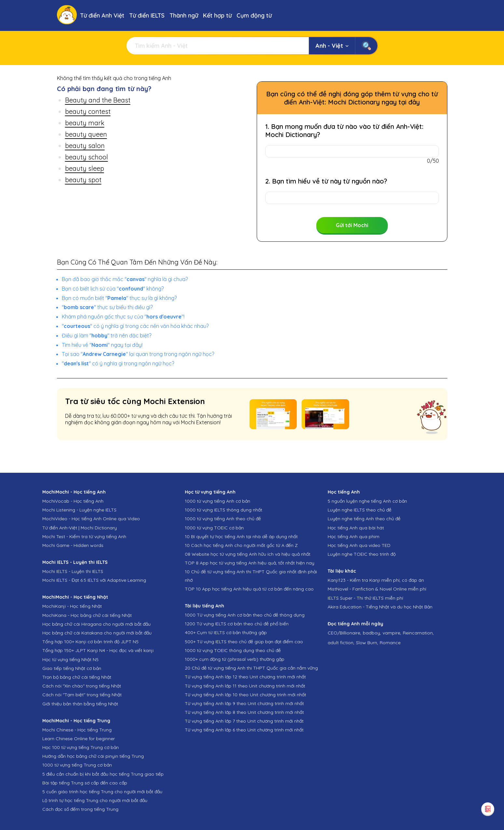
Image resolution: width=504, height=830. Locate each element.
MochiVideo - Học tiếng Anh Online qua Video (91, 519)
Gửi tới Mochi (352, 225)
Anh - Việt (332, 46)
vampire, (392, 633)
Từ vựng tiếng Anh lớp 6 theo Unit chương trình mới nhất (244, 730)
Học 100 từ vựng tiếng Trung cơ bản (81, 747)
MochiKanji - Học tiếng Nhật (72, 606)
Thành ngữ (184, 15)
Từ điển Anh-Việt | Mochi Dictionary (80, 528)
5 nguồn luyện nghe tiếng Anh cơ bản (367, 501)
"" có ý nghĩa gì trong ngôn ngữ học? (118, 363)
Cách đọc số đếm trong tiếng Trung (80, 809)
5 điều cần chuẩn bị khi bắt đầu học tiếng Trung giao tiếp (103, 774)
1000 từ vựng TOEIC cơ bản (214, 528)
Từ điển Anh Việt (102, 15)
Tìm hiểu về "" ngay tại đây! (102, 345)
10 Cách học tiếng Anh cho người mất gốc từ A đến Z (241, 545)
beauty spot (83, 180)
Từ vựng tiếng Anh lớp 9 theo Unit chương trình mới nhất (244, 703)
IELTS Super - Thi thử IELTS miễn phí (365, 598)
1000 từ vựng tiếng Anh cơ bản (218, 501)
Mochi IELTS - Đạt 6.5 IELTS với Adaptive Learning (94, 580)
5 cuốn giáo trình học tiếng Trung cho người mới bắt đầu (102, 792)
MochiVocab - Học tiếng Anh (73, 501)
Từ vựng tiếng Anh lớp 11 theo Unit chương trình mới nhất (245, 686)
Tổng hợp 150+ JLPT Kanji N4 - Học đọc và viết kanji (98, 650)
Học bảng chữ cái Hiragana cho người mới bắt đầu (96, 624)
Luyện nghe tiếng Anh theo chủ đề (364, 519)
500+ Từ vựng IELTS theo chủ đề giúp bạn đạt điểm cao (244, 642)
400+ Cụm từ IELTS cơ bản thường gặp (226, 633)
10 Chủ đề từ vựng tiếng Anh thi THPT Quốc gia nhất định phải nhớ (251, 576)
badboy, (372, 633)
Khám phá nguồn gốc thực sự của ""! (123, 317)
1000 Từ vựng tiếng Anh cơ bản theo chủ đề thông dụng (245, 615)
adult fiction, (341, 643)
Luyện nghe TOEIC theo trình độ (362, 554)
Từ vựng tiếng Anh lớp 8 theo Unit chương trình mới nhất (244, 712)
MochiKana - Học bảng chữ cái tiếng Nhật (87, 615)
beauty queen (86, 134)
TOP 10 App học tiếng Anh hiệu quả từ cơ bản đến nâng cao (249, 589)
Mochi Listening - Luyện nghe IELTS (79, 510)
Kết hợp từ (217, 15)
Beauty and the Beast (98, 100)
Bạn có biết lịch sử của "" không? (113, 289)
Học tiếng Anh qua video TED (359, 545)
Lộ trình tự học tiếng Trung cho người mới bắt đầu (95, 800)
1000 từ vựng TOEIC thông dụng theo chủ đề (233, 650)
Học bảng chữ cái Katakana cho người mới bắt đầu (97, 633)
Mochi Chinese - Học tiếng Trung (77, 730)
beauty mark (85, 123)
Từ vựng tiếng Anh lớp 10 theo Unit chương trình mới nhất (245, 695)
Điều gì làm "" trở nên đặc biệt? (107, 335)
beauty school (87, 157)
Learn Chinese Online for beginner (79, 739)
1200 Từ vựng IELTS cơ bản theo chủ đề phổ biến (237, 624)
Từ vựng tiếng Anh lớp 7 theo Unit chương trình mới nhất (244, 721)
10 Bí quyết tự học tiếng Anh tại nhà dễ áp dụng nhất (241, 537)
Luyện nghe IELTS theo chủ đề (360, 510)
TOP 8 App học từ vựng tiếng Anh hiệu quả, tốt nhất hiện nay (250, 563)
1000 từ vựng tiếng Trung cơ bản (77, 765)
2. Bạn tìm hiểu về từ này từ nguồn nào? (326, 181)
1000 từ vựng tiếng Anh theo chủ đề (223, 519)
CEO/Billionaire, (344, 633)
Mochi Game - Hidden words (73, 545)
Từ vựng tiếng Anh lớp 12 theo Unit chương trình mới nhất (245, 677)
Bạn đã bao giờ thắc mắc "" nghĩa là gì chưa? (125, 279)
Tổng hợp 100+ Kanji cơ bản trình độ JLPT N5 (90, 642)
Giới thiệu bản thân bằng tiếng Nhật (80, 704)
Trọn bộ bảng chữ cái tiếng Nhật (77, 677)
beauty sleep (85, 168)
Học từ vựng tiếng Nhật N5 (70, 660)
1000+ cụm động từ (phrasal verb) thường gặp (235, 659)
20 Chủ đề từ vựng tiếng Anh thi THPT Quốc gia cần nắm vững (251, 668)
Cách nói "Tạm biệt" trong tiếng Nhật (82, 695)
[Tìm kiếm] (218, 46)
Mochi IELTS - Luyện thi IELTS (73, 571)
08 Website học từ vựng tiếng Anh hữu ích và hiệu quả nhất (248, 554)
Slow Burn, (367, 643)
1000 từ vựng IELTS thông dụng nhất (224, 510)
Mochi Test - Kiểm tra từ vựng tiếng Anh (84, 537)
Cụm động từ (254, 15)
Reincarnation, (418, 633)
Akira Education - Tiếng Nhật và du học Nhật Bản (380, 607)
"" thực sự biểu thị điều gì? (107, 307)
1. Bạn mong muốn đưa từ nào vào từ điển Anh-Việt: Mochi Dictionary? (344, 130)
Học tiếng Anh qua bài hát (356, 528)
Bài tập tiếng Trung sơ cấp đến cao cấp (85, 783)
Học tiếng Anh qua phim (354, 537)
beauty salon (85, 146)
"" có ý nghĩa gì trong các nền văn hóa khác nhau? (135, 326)
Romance (390, 643)
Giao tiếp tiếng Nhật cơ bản (72, 668)
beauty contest (88, 111)
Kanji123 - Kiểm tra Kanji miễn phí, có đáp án (376, 580)
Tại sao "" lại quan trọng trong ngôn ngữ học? (138, 354)
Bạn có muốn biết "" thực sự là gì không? (119, 298)
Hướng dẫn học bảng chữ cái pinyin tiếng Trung (93, 756)
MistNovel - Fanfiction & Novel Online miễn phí (377, 589)
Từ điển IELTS (147, 15)
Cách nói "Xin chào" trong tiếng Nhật (82, 686)
